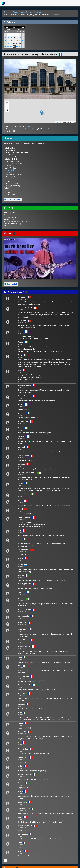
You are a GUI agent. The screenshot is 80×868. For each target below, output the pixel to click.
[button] (7, 110)
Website (27, 127)
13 (14, 40)
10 (5, 40)
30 (23, 46)
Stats (8, 200)
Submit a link (11, 284)
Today (14, 27)
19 (11, 43)
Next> (22, 27)
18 (8, 43)
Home (7, 12)
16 (23, 40)
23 (23, 43)
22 (20, 43)
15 (20, 40)
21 (17, 43)
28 (17, 46)
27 (14, 46)
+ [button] (7, 103)
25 (8, 46)
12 (11, 40)
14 (17, 40)
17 (5, 43)
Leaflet (58, 122)
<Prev (6, 27)
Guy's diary (72, 215)
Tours (16, 12)
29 (20, 46)
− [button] (7, 106)
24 (5, 46)
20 (14, 43)
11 (8, 40)
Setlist (17, 200)
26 (11, 46)
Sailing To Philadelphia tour (31, 12)
